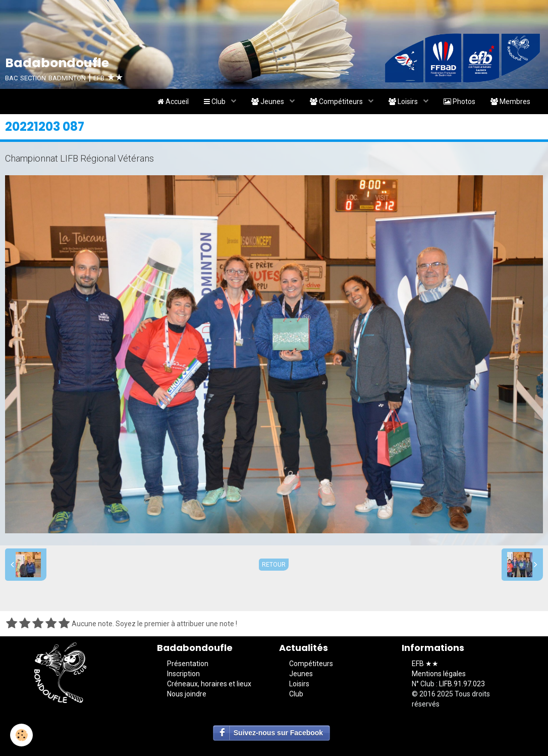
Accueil (173, 102)
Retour (274, 565)
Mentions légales (439, 674)
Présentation (188, 664)
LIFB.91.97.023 (462, 684)
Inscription (183, 674)
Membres (510, 102)
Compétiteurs (337, 102)
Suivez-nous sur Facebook (278, 733)
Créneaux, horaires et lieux (209, 684)
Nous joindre (187, 694)
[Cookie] (21, 735)
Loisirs (404, 102)
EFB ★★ (425, 664)
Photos (459, 102)
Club (215, 102)
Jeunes (268, 102)
